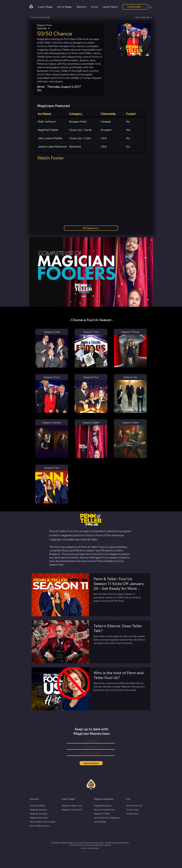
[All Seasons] (91, 228)
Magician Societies (39, 814)
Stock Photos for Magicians (107, 818)
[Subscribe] (135, 7)
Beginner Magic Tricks (72, 806)
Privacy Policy (133, 810)
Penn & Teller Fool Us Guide (43, 822)
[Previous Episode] (39, 17)
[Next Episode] (144, 17)
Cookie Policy (132, 814)
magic (86, 531)
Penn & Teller (89, 539)
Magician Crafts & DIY (72, 810)
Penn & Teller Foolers (40, 826)
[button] (48, 7)
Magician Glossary (38, 810)
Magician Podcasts (39, 818)
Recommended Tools (104, 810)
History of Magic (38, 806)
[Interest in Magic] (91, 753)
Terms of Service (134, 806)
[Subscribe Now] (91, 763)
